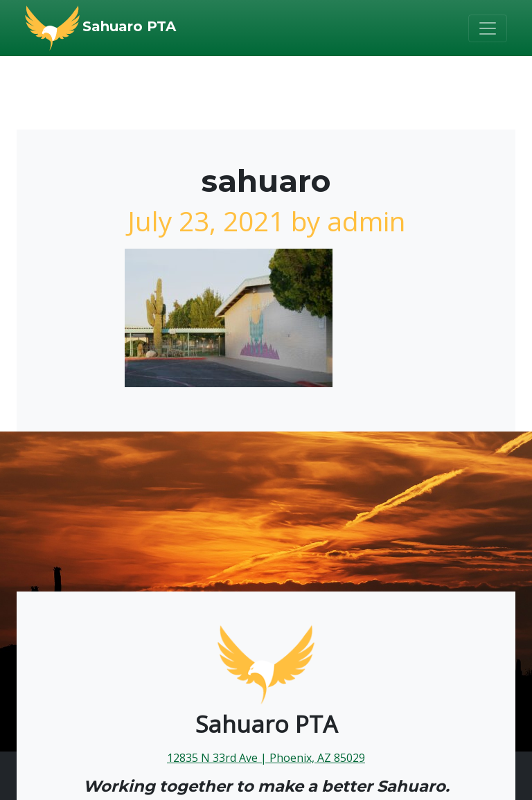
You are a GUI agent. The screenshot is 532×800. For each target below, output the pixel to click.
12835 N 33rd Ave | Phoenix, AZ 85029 (266, 758)
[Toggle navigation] (488, 28)
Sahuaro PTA (129, 26)
